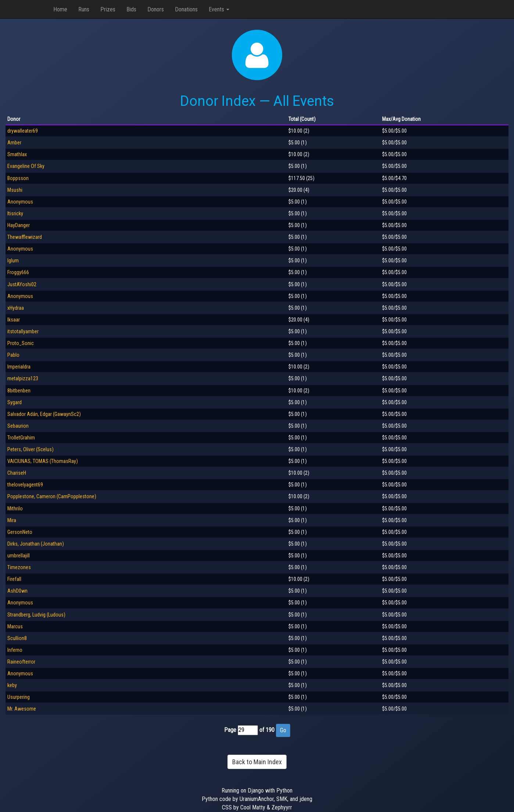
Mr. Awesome (22, 709)
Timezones (19, 567)
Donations (186, 9)
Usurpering (19, 697)
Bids (131, 9)
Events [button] (219, 9)
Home (60, 9)
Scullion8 (17, 638)
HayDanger (19, 225)
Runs (84, 9)
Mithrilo (15, 509)
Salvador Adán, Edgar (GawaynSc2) (44, 414)
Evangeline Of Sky (26, 166)
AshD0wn (17, 591)
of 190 (267, 730)
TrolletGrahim (21, 438)
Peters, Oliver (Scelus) (30, 449)
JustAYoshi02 (22, 284)
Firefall (14, 579)
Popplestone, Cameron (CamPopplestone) (52, 496)
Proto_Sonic (21, 343)
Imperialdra (19, 367)
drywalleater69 (23, 131)
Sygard (15, 402)
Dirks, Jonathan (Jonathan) (36, 544)
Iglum (13, 261)
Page (230, 730)
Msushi (15, 190)
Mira (12, 520)
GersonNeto (20, 532)
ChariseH (17, 473)
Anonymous (20, 202)
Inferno (15, 650)
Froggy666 (18, 272)
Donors (156, 9)
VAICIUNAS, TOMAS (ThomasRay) (43, 461)
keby (12, 685)
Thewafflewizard (25, 237)
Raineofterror (21, 662)
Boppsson (18, 178)
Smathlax (17, 154)
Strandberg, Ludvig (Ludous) (36, 615)
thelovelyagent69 (25, 485)
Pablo (13, 355)
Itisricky (15, 213)
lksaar (14, 320)
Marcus (15, 626)
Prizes (108, 9)
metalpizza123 (23, 378)
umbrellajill (19, 556)
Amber (14, 143)
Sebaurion (18, 426)
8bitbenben (19, 391)
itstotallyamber (23, 331)
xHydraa (16, 308)
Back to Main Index (257, 762)
